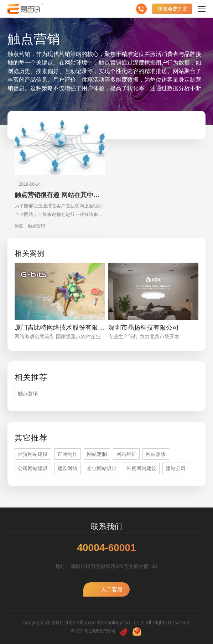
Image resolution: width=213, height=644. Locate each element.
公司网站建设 (33, 468)
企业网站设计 (102, 468)
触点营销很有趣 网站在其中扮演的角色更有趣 (60, 195)
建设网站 (67, 468)
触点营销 (36, 226)
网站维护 (126, 454)
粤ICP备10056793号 (93, 631)
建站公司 (176, 468)
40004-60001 (106, 548)
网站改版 (156, 454)
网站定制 (97, 454)
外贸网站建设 (33, 454)
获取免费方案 (172, 9)
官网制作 (67, 454)
